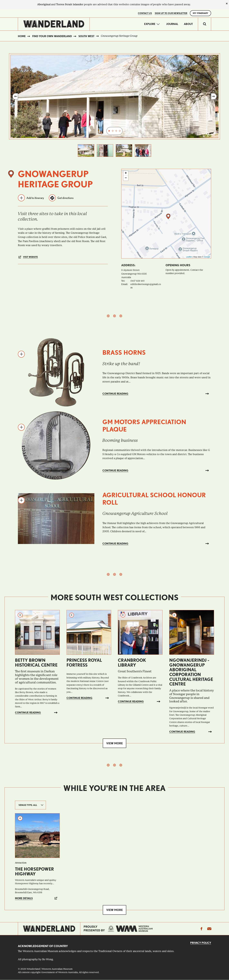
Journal (172, 24)
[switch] (205, 24)
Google (207, 257)
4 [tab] (120, 131)
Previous (15, 96)
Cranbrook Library (132, 663)
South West (86, 36)
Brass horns (124, 353)
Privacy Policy (201, 943)
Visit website (30, 257)
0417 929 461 (137, 281)
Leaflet (189, 257)
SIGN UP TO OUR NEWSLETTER (171, 13)
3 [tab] (116, 131)
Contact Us (145, 13)
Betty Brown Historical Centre (36, 663)
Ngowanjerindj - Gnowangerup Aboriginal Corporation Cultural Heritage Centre (191, 672)
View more (115, 743)
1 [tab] (109, 131)
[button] (168, 217)
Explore (150, 24)
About (188, 24)
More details (24, 898)
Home (22, 36)
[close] (227, 4)
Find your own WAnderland (52, 36)
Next (214, 96)
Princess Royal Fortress (84, 663)
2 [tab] (113, 131)
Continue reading (115, 394)
